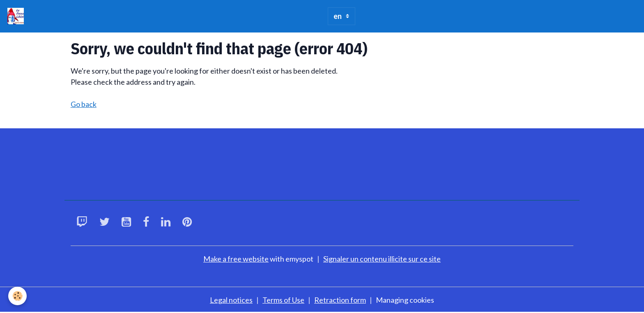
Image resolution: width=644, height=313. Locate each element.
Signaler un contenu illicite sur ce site (382, 259)
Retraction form (340, 300)
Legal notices (231, 300)
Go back (84, 104)
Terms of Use (283, 300)
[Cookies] (17, 296)
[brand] (17, 16)
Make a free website (236, 259)
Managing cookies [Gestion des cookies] (405, 300)
